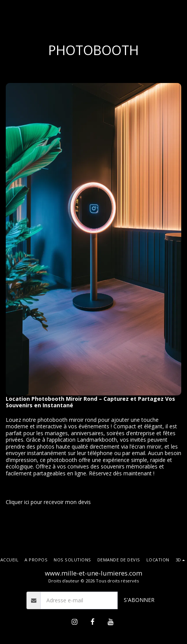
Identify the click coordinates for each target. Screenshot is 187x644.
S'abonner (139, 600)
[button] (181, 560)
